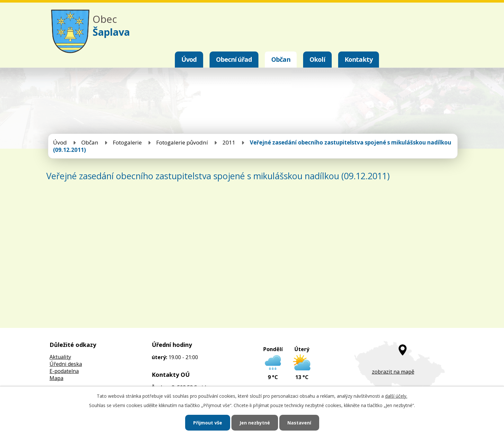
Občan (281, 59)
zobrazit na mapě (393, 372)
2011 (229, 142)
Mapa (56, 378)
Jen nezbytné (255, 423)
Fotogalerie (127, 142)
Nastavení (299, 423)
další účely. (396, 396)
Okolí (317, 59)
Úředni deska (66, 364)
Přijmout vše (208, 423)
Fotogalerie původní (182, 142)
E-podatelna (64, 371)
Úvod (189, 59)
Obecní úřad (234, 59)
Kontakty (359, 59)
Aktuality (60, 357)
